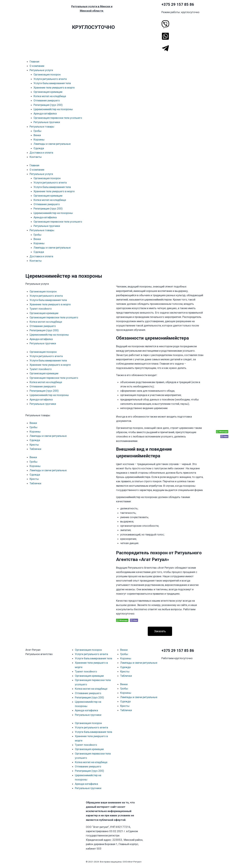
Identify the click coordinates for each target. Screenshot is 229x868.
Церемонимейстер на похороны (53, 109)
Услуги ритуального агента (50, 79)
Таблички (35, 449)
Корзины (39, 139)
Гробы (37, 131)
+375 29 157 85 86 (178, 4)
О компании (37, 66)
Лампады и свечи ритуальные (52, 144)
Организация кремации (48, 92)
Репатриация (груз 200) (48, 105)
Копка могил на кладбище (50, 96)
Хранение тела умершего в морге (54, 88)
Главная (34, 62)
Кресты (34, 445)
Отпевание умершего (47, 100)
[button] (160, 631)
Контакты (36, 157)
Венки (37, 135)
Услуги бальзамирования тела (52, 83)
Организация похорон (47, 74)
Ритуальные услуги (41, 70)
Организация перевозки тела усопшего (58, 118)
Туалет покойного (41, 309)
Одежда (39, 148)
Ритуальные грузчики (47, 122)
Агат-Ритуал (33, 650)
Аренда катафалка (45, 114)
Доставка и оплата (41, 153)
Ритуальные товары (42, 127)
